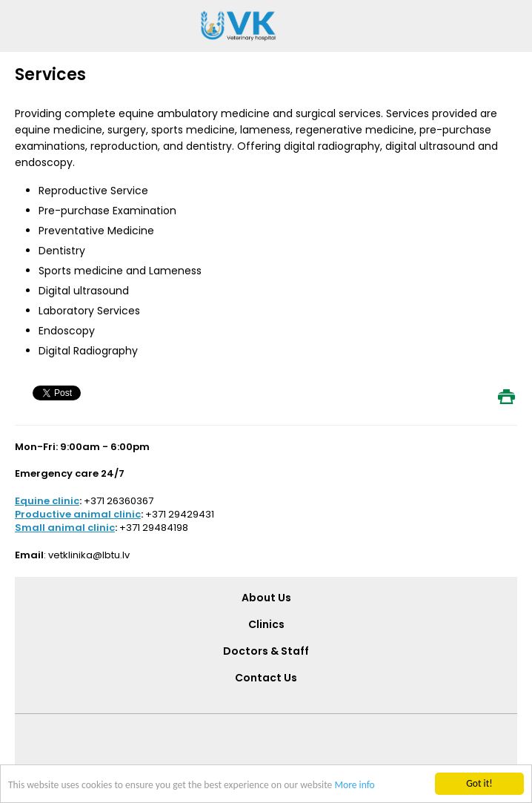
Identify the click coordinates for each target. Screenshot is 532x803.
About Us (266, 598)
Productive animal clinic (78, 514)
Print (506, 397)
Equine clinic (47, 501)
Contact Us (266, 678)
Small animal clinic (65, 528)
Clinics (266, 624)
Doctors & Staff (266, 651)
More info (354, 785)
